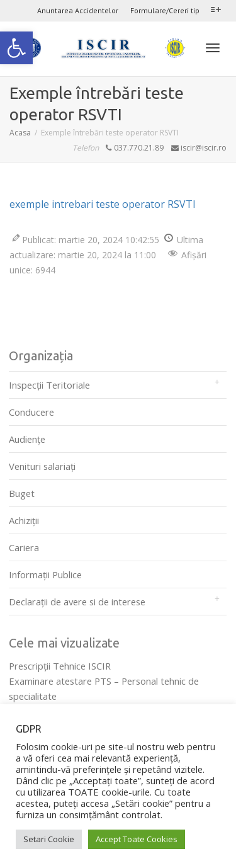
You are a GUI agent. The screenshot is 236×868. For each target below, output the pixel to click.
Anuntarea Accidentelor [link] (78, 10)
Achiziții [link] (24, 520)
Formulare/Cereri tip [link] (165, 10)
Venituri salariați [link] (42, 466)
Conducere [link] (31, 412)
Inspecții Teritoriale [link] (49, 385)
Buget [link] (22, 493)
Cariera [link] (24, 547)
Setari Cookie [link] (49, 839)
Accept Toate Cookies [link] (137, 839)
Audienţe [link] (27, 439)
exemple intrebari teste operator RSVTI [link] (103, 204)
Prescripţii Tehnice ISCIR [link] (60, 666)
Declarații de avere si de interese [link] (77, 602)
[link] (16, 48)
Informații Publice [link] (45, 574)
